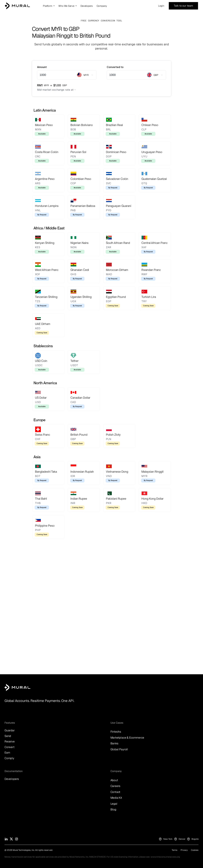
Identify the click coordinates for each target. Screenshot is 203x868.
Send (8, 736)
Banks (114, 743)
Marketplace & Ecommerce (127, 738)
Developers (12, 779)
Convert (10, 747)
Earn (7, 752)
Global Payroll (119, 749)
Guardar (10, 730)
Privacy (184, 850)
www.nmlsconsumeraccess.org (165, 857)
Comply (9, 758)
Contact (115, 792)
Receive (10, 741)
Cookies (195, 850)
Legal (114, 804)
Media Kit (116, 798)
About (114, 780)
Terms (175, 850)
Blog (113, 809)
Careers (115, 786)
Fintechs (116, 732)
